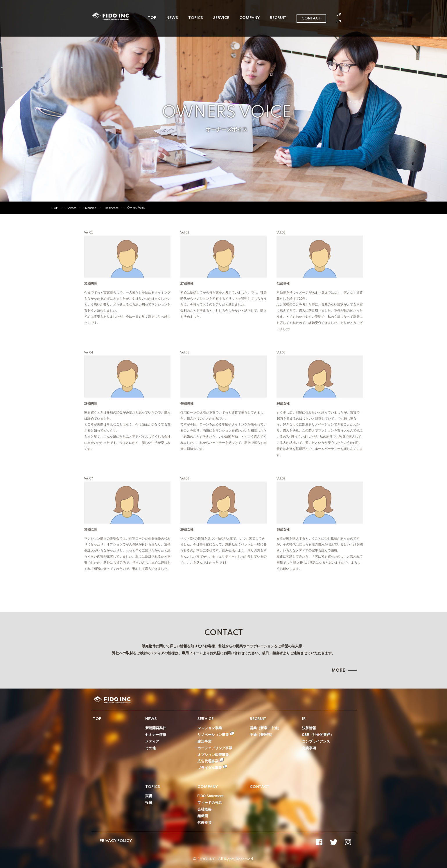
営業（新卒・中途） (265, 728)
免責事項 (309, 748)
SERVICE (221, 18)
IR (304, 719)
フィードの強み (210, 803)
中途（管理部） (262, 735)
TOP (152, 18)
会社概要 (204, 809)
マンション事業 (210, 728)
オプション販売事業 (213, 755)
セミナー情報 (156, 735)
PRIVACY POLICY (116, 841)
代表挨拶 (204, 823)
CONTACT (311, 18)
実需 (149, 796)
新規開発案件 (156, 728)
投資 (149, 803)
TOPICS (196, 18)
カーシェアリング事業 (215, 748)
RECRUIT (278, 18)
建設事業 (204, 741)
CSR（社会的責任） (318, 735)
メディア (152, 741)
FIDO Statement (211, 796)
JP (339, 15)
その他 (150, 748)
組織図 (203, 816)
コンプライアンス (316, 741)
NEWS (172, 18)
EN (339, 21)
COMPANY (249, 18)
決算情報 (309, 728)
